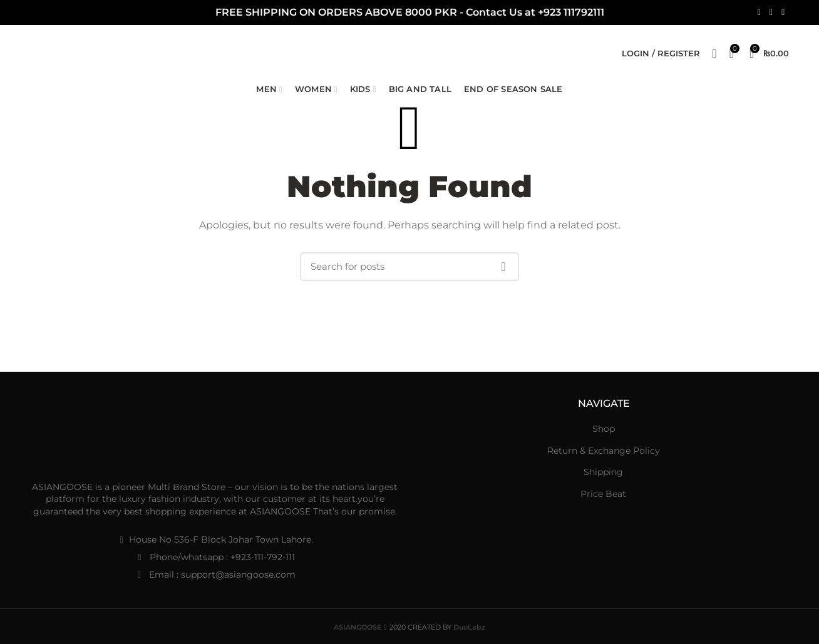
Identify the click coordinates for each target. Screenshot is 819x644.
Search (503, 267)
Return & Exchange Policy (604, 451)
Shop (604, 429)
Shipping (603, 472)
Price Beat (603, 494)
